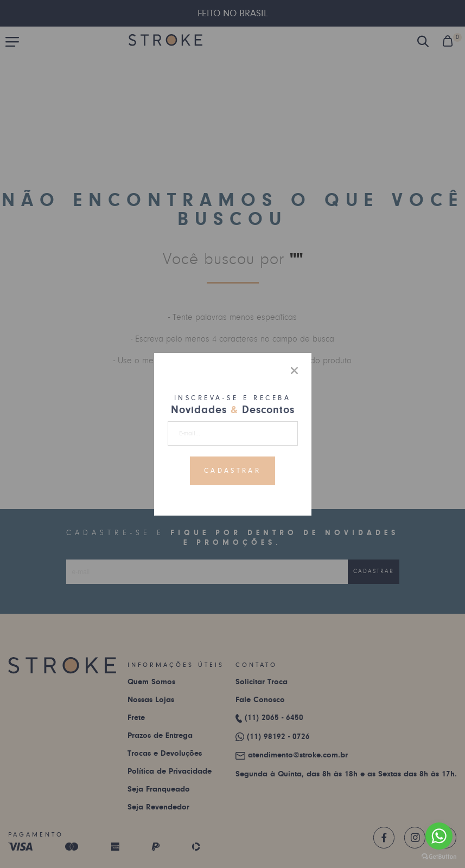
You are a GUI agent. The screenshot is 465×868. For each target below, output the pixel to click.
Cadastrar (232, 471)
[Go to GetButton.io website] (439, 857)
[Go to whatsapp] (439, 836)
